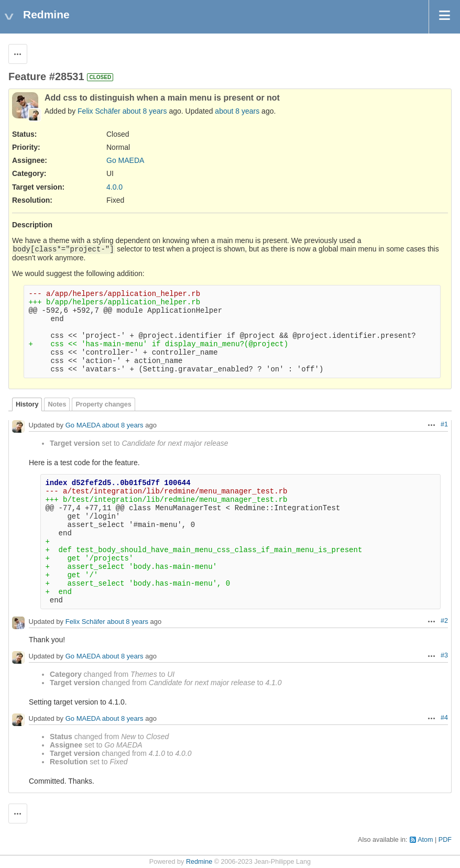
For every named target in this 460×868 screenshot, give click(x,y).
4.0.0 (114, 187)
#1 (444, 424)
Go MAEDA (125, 160)
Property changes (103, 404)
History (27, 404)
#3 (444, 655)
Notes (57, 404)
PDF (445, 840)
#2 (444, 621)
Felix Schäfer (99, 111)
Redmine (199, 862)
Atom (425, 840)
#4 (444, 718)
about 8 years (145, 111)
